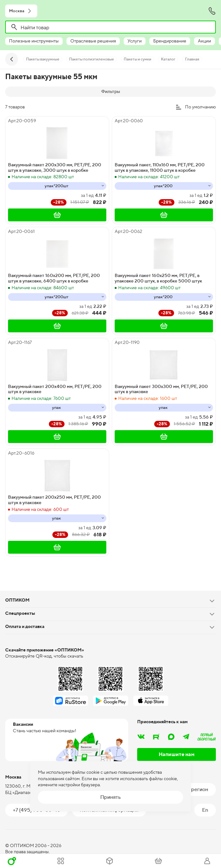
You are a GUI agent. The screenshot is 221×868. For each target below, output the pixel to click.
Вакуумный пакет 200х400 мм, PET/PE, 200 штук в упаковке (55, 389)
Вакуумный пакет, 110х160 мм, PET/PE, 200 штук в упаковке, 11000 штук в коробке (160, 167)
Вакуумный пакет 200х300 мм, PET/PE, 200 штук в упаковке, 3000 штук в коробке (55, 167)
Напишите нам (177, 754)
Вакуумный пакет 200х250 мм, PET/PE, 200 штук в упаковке (54, 500)
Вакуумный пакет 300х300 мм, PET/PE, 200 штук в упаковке (161, 389)
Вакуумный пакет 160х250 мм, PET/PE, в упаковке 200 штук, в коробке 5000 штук (158, 278)
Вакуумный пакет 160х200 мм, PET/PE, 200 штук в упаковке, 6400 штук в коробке (54, 278)
